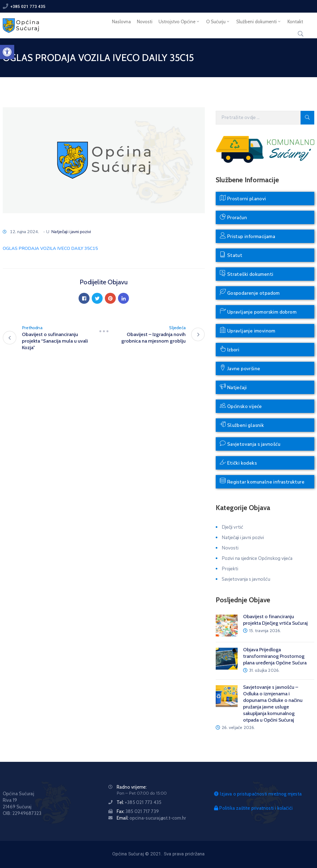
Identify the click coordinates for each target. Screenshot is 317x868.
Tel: (139, 802)
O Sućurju (218, 22)
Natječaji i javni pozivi (71, 232)
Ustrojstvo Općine (179, 22)
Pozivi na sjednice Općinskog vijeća (257, 558)
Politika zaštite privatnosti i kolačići (253, 808)
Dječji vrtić (232, 527)
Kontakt (295, 22)
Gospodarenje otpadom (250, 293)
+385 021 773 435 (28, 7)
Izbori (230, 349)
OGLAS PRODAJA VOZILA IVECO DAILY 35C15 (50, 248)
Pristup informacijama (247, 236)
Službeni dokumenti (259, 22)
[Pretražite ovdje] (258, 118)
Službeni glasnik (242, 425)
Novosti (145, 22)
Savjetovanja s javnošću (250, 444)
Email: (151, 818)
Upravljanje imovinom (248, 330)
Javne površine (240, 368)
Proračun (233, 217)
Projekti (230, 569)
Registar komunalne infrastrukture (262, 481)
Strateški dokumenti (247, 274)
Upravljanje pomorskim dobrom (258, 312)
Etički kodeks (238, 463)
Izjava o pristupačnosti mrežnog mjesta (258, 794)
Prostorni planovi (243, 198)
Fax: (138, 811)
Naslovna (121, 22)
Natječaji (233, 387)
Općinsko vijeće (241, 406)
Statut (231, 255)
